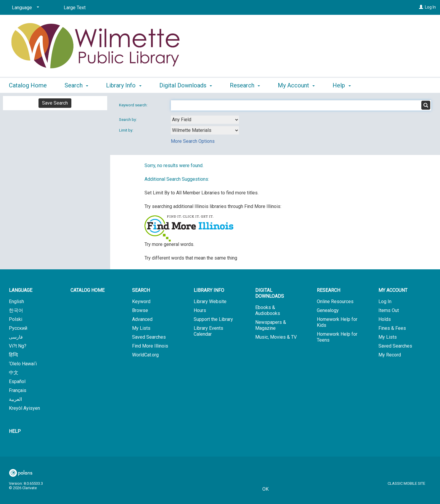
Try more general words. (169, 244)
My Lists (141, 328)
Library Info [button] (124, 85)
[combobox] (205, 120)
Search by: (128, 120)
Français (18, 390)
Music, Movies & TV (276, 337)
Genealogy (328, 310)
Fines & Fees (392, 328)
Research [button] (245, 85)
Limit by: (127, 130)
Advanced (142, 319)
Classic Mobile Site (406, 483)
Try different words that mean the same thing (191, 258)
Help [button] (342, 85)
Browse (140, 310)
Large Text (75, 8)
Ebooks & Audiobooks (268, 310)
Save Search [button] (55, 103)
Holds (385, 319)
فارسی (16, 337)
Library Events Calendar (208, 331)
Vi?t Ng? (18, 346)
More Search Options (193, 141)
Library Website (210, 301)
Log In (430, 7)
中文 (14, 373)
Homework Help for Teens (337, 337)
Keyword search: (134, 105)
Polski (16, 319)
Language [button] (21, 290)
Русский (18, 328)
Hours (200, 310)
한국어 (16, 310)
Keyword (141, 301)
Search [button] (76, 85)
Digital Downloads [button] (186, 85)
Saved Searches (149, 337)
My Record (390, 355)
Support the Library (213, 319)
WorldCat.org (145, 355)
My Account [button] (296, 85)
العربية (15, 399)
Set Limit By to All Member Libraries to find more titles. (201, 193)
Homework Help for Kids (337, 322)
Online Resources (335, 301)
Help (15, 431)
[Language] (24, 8)
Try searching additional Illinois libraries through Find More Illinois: (213, 206)
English (16, 301)
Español (17, 381)
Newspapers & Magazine (271, 325)
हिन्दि (13, 355)
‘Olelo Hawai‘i (23, 364)
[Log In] (421, 7)
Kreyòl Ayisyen (24, 408)
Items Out (389, 310)
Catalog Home (28, 85)
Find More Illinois (150, 346)
